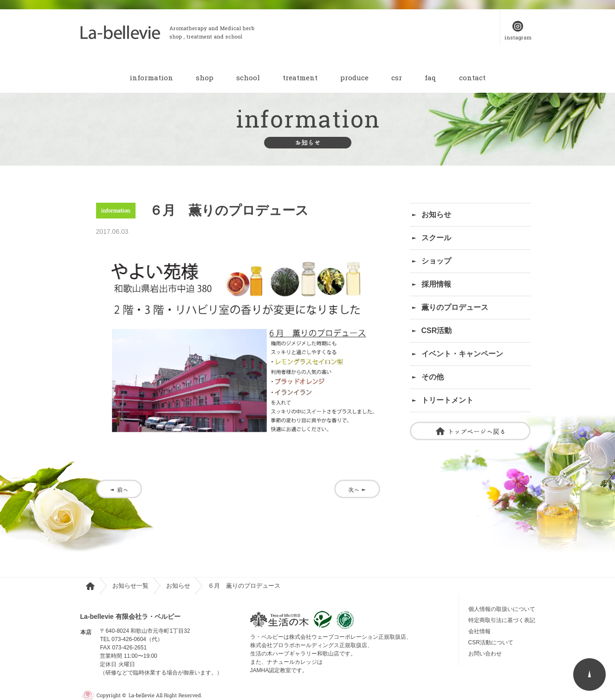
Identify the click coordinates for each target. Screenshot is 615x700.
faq (430, 77)
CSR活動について (491, 642)
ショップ (436, 261)
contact (472, 77)
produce (354, 77)
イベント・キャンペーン (462, 354)
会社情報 (479, 631)
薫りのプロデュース (455, 307)
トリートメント (447, 400)
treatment (300, 77)
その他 (433, 377)
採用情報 (436, 284)
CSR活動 (437, 331)
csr (397, 77)
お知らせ (436, 215)
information (151, 77)
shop (205, 77)
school (248, 77)
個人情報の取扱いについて (502, 609)
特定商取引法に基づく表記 (502, 620)
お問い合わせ (488, 654)
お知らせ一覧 (130, 586)
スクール (436, 238)
